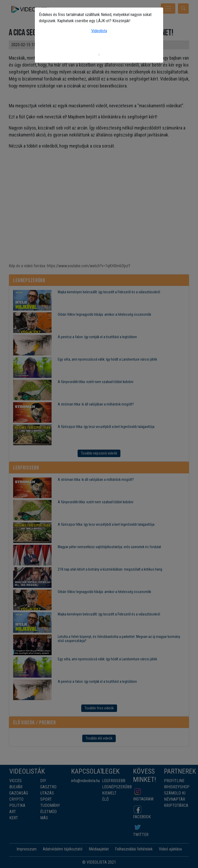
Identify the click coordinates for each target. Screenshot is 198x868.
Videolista (99, 31)
